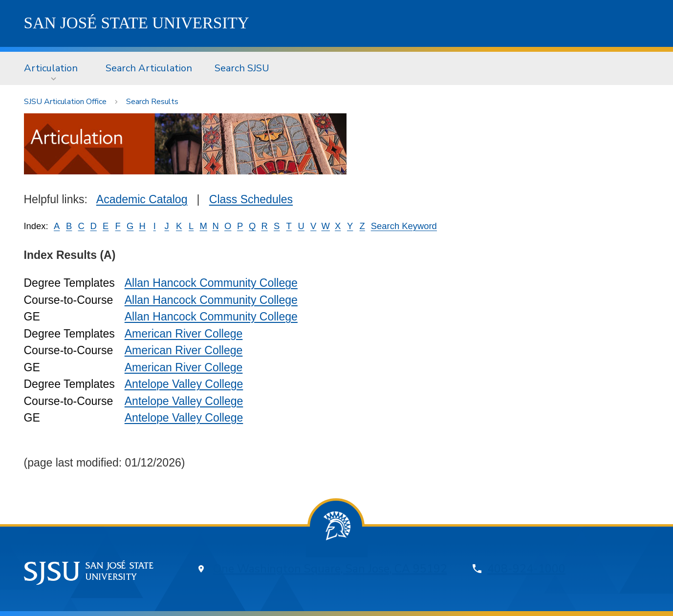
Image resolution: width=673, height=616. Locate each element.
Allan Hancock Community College (211, 283)
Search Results (152, 102)
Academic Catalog (142, 199)
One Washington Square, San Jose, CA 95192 (330, 569)
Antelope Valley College (184, 384)
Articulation (51, 68)
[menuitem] (54, 68)
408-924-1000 (526, 569)
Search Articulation (149, 68)
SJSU (137, 23)
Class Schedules (251, 199)
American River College (184, 334)
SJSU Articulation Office (65, 102)
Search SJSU (242, 68)
